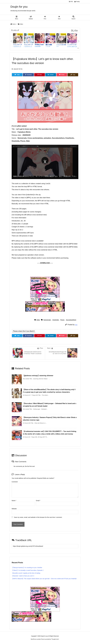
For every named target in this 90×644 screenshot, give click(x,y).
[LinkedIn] (51, 75)
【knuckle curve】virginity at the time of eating (26, 573)
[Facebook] (28, 75)
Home (14, 24)
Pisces (62, 320)
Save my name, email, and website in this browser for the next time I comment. (38, 517)
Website (14, 509)
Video (21, 24)
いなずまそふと (17, 46)
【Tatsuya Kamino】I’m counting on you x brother (27, 568)
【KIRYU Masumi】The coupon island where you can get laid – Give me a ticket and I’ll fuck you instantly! (44, 579)
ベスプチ (48, 46)
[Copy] (73, 75)
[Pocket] (62, 75)
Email (38, 501)
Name (14, 501)
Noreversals (47, 320)
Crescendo (38, 46)
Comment (15, 482)
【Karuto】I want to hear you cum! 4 (23, 576)
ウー (58, 46)
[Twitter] (17, 75)
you (76, 325)
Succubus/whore (71, 320)
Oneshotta (56, 320)
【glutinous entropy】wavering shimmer (38, 376)
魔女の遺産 (49, 45)
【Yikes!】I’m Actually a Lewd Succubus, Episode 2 (28, 570)
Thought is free (55, 639)
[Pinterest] (40, 75)
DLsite (75, 31)
